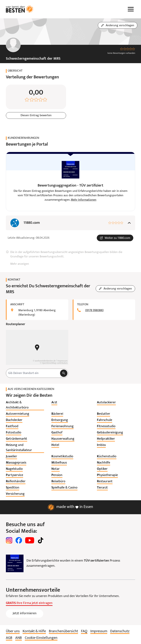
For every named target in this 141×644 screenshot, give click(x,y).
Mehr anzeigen (20, 264)
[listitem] (25, 405)
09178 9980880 (94, 310)
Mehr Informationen (84, 200)
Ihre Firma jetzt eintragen (29, 603)
